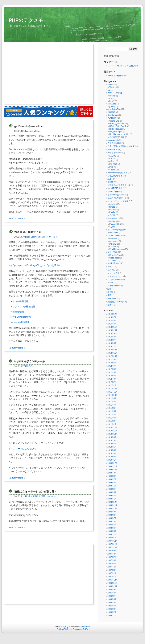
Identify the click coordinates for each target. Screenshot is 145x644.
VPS (111, 283)
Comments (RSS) (80, 629)
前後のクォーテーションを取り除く (36, 491)
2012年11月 (112, 353)
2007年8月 (112, 554)
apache (112, 204)
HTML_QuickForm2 (118, 126)
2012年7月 (112, 366)
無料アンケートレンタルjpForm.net (81, 639)
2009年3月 (112, 492)
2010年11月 (112, 431)
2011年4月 (112, 415)
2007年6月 (112, 560)
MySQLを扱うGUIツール (29, 361)
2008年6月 (112, 522)
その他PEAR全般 (117, 137)
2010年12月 (112, 428)
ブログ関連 (112, 252)
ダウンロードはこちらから (22, 449)
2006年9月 (112, 590)
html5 (112, 101)
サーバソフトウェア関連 (118, 201)
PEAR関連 (112, 118)
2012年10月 (112, 356)
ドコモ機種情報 (20, 301)
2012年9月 (112, 359)
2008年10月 (112, 509)
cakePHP (113, 239)
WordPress (114, 258)
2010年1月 (112, 460)
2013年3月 (112, 343)
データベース (113, 218)
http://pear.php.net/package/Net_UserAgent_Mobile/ (35, 265)
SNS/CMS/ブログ (115, 176)
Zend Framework (117, 249)
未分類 (110, 292)
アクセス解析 (113, 192)
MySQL (30, 366)
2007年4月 (112, 567)
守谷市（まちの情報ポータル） (63, 639)
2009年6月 (112, 483)
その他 (110, 182)
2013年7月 (112, 340)
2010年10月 (112, 434)
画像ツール (112, 298)
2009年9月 (112, 473)
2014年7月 (112, 317)
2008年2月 (112, 534)
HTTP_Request (116, 129)
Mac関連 (111, 112)
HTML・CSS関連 (115, 93)
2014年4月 (112, 324)
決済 (109, 295)
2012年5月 (112, 372)
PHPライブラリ (114, 153)
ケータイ (53, 237)
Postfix (112, 212)
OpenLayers (113, 115)
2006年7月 (112, 596)
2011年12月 (112, 389)
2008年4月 (112, 528)
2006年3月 (112, 609)
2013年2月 (112, 346)
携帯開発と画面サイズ (28, 232)
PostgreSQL (114, 224)
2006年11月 (112, 583)
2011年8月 (112, 402)
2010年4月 (112, 450)
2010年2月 (112, 457)
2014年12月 (112, 314)
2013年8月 (112, 337)
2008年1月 (112, 538)
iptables (113, 210)
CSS (111, 98)
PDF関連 (113, 164)
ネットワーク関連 (115, 230)
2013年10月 (112, 330)
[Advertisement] (42, 74)
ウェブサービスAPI (116, 195)
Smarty (112, 170)
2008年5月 (112, 525)
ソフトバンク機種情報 (24, 307)
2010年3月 (112, 453)
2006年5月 (112, 603)
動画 (109, 289)
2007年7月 (112, 557)
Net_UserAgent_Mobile (37, 237)
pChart (112, 161)
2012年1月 (112, 385)
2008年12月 (112, 502)
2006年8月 (112, 593)
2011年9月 (112, 398)
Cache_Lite (114, 121)
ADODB (113, 156)
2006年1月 (112, 615)
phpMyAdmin (113, 140)
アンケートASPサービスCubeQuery (123, 66)
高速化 (110, 305)
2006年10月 (112, 586)
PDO (111, 167)
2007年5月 (112, 564)
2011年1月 (112, 424)
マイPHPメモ (113, 263)
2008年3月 (112, 531)
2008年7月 (112, 518)
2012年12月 (112, 350)
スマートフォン (116, 276)
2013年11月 (112, 327)
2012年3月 (112, 379)
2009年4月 (112, 489)
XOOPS (113, 261)
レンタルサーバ (114, 280)
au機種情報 (18, 312)
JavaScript (112, 104)
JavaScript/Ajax (33, 131)
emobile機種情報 (21, 322)
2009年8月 (112, 476)
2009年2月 (112, 496)
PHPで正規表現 (114, 143)
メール (110, 267)
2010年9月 (112, 437)
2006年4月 (112, 606)
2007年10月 (112, 547)
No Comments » (17, 218)
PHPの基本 (112, 150)
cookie (112, 96)
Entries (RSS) (63, 629)
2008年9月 (112, 512)
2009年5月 (112, 486)
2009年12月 (112, 463)
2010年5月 (112, 447)
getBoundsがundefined (29, 126)
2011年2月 (112, 421)
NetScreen (114, 233)
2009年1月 (112, 499)
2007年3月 (112, 570)
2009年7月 (112, 479)
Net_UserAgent (116, 132)
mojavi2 (113, 244)
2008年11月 (112, 505)
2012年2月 (112, 382)
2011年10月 (112, 395)
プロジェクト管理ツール (120, 185)
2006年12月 (112, 580)
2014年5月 (112, 321)
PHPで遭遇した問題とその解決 (41, 496)
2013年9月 (112, 334)
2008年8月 (112, 515)
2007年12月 (112, 541)
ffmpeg (112, 207)
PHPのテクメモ (26, 20)
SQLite (112, 227)
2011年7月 (112, 405)
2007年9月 (112, 551)
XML (109, 179)
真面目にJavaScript (116, 302)
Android (111, 85)
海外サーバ (114, 285)
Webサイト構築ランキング (119, 76)
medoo (112, 159)
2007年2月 (112, 573)
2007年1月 (112, 577)
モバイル (111, 270)
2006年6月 (112, 599)
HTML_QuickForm (117, 124)
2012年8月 (112, 363)
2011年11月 (112, 392)
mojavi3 (113, 247)
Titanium (113, 87)
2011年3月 (112, 418)
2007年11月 (112, 544)
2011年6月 (112, 408)
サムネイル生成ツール (117, 198)
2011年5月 (112, 411)
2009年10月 (112, 470)
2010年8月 (112, 440)
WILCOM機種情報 (22, 317)
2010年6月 (112, 444)
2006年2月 (112, 612)
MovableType (115, 255)
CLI (109, 90)
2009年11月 (112, 466)
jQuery (112, 106)
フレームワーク (114, 236)
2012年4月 (112, 376)
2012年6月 (112, 369)
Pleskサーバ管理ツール (117, 173)
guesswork (114, 241)
